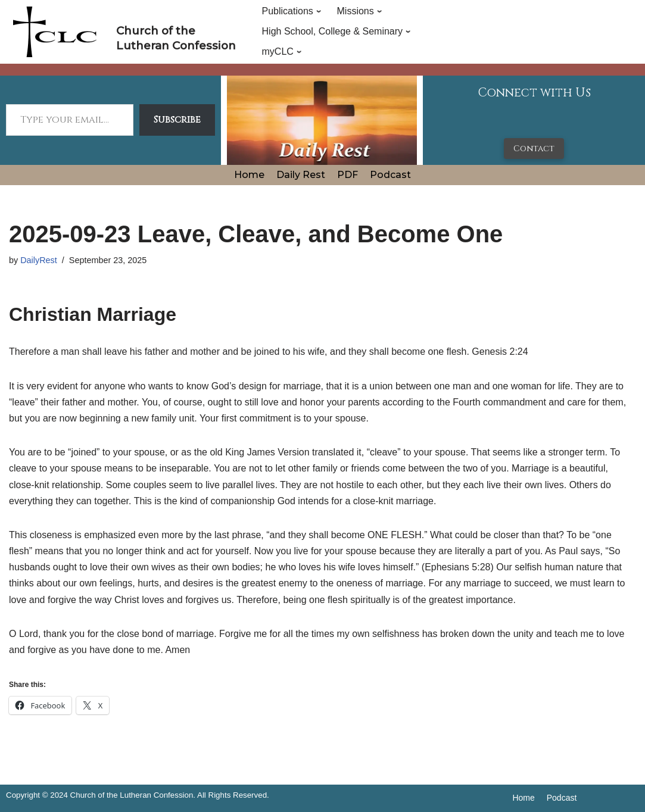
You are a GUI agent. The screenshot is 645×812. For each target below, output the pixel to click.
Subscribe (177, 120)
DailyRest (39, 260)
